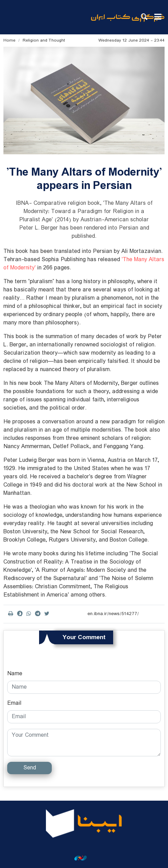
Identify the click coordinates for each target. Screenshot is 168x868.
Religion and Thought (44, 40)
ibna (128, 23)
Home (9, 40)
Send (30, 768)
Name (15, 674)
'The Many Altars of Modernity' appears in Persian (84, 179)
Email (14, 703)
